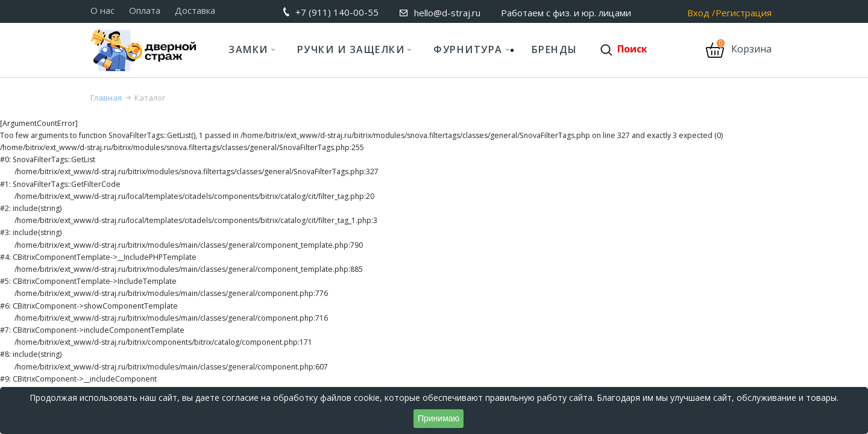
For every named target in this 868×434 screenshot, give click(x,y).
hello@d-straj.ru (447, 13)
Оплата (145, 10)
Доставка (195, 10)
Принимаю (439, 418)
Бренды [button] (555, 49)
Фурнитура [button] (468, 49)
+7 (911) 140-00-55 (337, 12)
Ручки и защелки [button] (351, 49)
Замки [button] (248, 49)
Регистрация (744, 13)
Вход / (701, 13)
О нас (102, 10)
